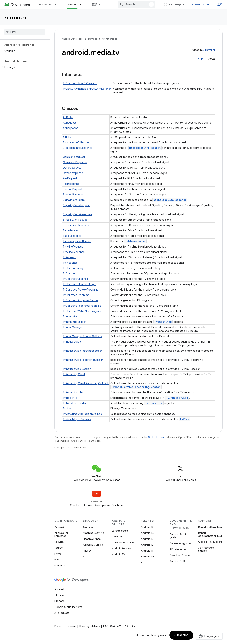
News (58, 554)
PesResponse (71, 184)
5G (85, 557)
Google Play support (210, 542)
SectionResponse (74, 195)
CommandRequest (74, 157)
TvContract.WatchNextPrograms (83, 311)
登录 (220, 4)
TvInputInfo (70, 316)
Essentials (46, 4)
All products (62, 613)
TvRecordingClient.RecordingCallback (86, 383)
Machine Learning (94, 533)
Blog (57, 560)
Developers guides (180, 543)
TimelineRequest (73, 247)
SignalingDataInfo (74, 200)
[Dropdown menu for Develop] (83, 4)
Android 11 (147, 551)
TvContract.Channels (76, 279)
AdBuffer (68, 117)
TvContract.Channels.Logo (79, 284)
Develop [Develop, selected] (72, 4)
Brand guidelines (89, 626)
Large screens (120, 531)
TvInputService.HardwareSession (83, 351)
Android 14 (147, 533)
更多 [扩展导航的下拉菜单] (95, 4)
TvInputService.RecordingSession (83, 360)
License (71, 626)
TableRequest (71, 230)
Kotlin (199, 59)
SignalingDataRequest (76, 205)
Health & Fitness (92, 539)
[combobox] (136, 4)
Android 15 (147, 527)
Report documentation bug (210, 534)
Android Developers (73, 39)
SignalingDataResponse (170, 200)
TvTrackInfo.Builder (75, 403)
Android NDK (177, 561)
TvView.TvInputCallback (77, 419)
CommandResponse (75, 162)
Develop (93, 39)
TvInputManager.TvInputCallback (83, 336)
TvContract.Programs (76, 295)
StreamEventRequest (76, 220)
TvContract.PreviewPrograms (80, 290)
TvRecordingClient (74, 374)
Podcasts (60, 565)
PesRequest (70, 178)
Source (59, 548)
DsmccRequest (72, 168)
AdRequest (70, 123)
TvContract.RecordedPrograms (82, 306)
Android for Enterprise (61, 534)
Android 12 (147, 545)
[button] (24, 67)
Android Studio (202, 4)
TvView (67, 409)
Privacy (87, 551)
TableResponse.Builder (77, 241)
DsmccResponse (73, 173)
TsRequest (69, 257)
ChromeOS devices (123, 542)
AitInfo (67, 137)
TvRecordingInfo (73, 392)
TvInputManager (73, 327)
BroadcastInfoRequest (77, 142)
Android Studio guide (178, 536)
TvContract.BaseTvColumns (80, 83)
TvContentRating (73, 268)
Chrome (59, 595)
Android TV (118, 554)
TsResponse (70, 263)
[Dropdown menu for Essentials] (57, 4)
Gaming (88, 527)
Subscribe (181, 635)
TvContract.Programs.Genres (81, 300)
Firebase (59, 601)
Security (59, 542)
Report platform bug (210, 527)
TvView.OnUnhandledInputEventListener (87, 89)
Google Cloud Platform (68, 607)
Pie (142, 562)
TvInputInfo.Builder (74, 322)
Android (59, 527)
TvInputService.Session (77, 369)
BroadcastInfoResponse (78, 148)
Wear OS (117, 537)
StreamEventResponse (77, 225)
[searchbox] (25, 32)
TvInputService (72, 342)
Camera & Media (93, 545)
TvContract (70, 273)
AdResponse (70, 128)
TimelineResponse (74, 252)
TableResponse (72, 236)
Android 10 (147, 557)
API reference (16, 18)
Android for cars (121, 548)
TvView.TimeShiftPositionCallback (83, 414)
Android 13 (147, 539)
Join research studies (206, 549)
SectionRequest (73, 189)
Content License (157, 437)
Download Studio (180, 555)
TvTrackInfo (70, 398)
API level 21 (209, 50)
